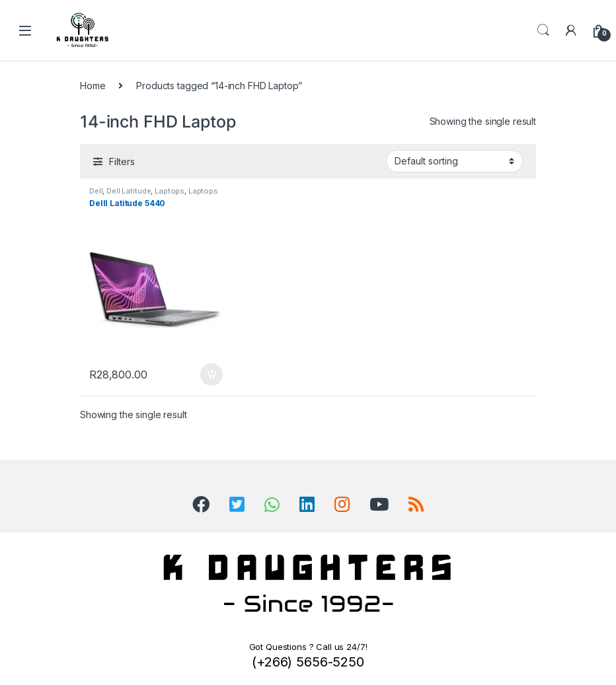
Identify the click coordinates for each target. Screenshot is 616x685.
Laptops (170, 191)
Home (93, 86)
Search (543, 30)
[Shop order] (454, 161)
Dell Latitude (129, 191)
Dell (96, 191)
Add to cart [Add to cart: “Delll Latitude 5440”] (212, 375)
